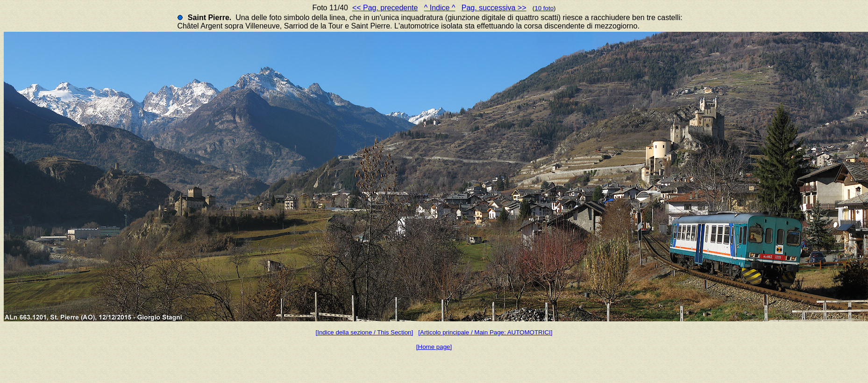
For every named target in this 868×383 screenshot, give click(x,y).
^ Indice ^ (440, 8)
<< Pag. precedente (385, 8)
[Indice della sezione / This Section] (365, 332)
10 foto (544, 8)
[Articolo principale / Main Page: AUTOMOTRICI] (485, 332)
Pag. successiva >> (494, 8)
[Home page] (434, 347)
